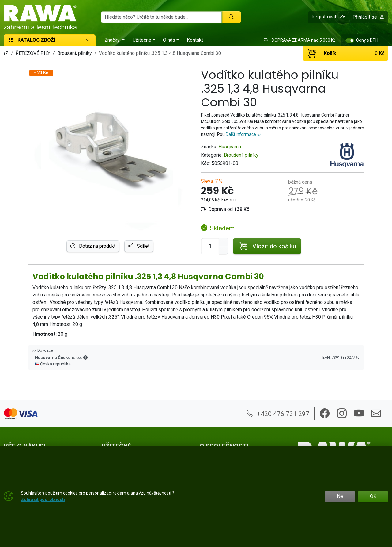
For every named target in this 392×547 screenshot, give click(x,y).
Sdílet (139, 246)
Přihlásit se (368, 17)
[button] (328, 17)
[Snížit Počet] (224, 250)
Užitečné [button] (142, 40)
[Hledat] (231, 17)
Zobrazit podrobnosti (43, 499)
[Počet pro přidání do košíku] (210, 246)
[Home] (6, 53)
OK (373, 496)
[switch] (350, 40)
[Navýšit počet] (224, 242)
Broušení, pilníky (241, 155)
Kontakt (195, 40)
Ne (340, 496)
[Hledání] (161, 17)
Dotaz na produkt (93, 246)
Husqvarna (230, 147)
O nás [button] (169, 40)
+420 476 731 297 (278, 414)
